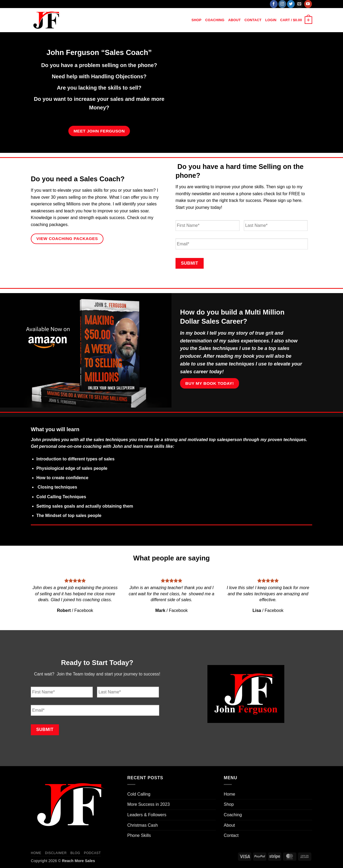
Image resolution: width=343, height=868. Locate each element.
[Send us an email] (299, 4)
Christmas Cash (143, 825)
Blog (75, 853)
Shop (197, 20)
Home (182, 20)
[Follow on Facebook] (274, 4)
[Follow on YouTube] (308, 4)
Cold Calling (139, 794)
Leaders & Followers (147, 815)
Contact (253, 20)
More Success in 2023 (148, 804)
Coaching (215, 20)
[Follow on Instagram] (282, 4)
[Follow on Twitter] (291, 4)
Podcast (92, 853)
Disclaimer (56, 853)
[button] (271, 20)
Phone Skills (139, 835)
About (235, 20)
